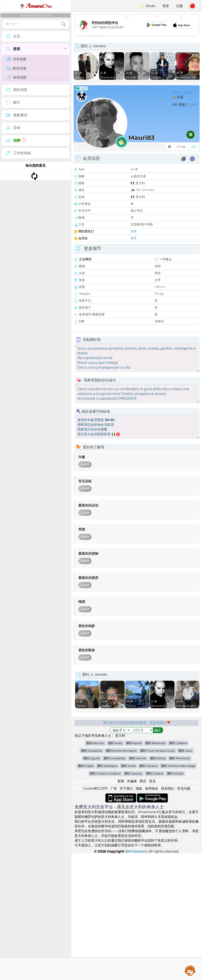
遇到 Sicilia (128, 892)
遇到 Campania (92, 877)
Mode (148, 6)
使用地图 (16, 77)
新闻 (121, 907)
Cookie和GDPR (95, 915)
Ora (36, 6)
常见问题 (184, 915)
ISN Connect (136, 978)
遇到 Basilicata (155, 869)
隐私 (139, 915)
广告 (114, 915)
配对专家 (16, 68)
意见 (152, 907)
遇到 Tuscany (133, 900)
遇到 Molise (158, 884)
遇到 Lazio (185, 877)
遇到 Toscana (148, 892)
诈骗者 (132, 907)
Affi (138, 190)
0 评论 (193, 105)
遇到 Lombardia (115, 884)
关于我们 (126, 915)
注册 (179, 6)
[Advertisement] (137, 810)
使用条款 (152, 915)
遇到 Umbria (155, 900)
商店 (143, 907)
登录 (166, 6)
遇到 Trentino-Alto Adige (178, 892)
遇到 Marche (138, 884)
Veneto (148, 190)
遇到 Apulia (134, 869)
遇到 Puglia (86, 892)
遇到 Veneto (175, 900)
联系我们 (168, 915)
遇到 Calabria (178, 869)
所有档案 (16, 59)
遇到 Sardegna (107, 892)
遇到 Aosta (115, 869)
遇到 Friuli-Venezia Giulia (157, 877)
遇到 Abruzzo (95, 869)
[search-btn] (63, 24)
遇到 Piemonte (180, 884)
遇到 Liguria (92, 884)
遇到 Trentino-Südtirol (105, 900)
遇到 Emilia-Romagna (121, 877)
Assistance (190, 971)
